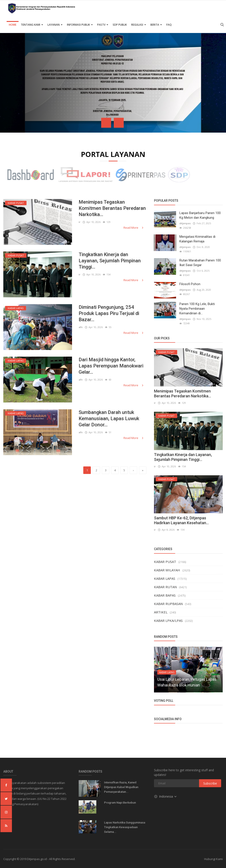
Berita (156, 25)
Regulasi (139, 25)
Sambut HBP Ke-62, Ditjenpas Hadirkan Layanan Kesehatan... (181, 520)
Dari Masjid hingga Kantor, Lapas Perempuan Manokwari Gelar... (111, 366)
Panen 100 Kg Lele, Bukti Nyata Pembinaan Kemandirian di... (197, 309)
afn (81, 327)
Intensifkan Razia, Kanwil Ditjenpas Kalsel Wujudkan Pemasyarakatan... (121, 787)
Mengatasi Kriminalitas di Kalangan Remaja (197, 239)
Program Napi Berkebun (120, 803)
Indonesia (166, 796)
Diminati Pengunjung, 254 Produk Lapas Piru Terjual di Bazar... (109, 313)
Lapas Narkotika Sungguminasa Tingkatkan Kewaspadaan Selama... (125, 827)
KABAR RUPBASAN (168, 604)
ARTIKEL (161, 612)
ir (80, 222)
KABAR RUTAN (165, 587)
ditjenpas (185, 223)
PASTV (103, 25)
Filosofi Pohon (190, 284)
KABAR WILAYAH (167, 570)
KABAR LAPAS (165, 578)
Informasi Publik (80, 25)
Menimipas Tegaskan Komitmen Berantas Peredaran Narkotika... (112, 208)
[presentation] (106, 123)
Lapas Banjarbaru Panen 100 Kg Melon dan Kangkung (200, 215)
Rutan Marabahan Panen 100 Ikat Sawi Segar (200, 263)
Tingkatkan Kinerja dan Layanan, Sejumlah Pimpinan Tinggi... (110, 261)
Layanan (55, 25)
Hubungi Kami (213, 859)
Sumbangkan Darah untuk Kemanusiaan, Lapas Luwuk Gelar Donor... (109, 419)
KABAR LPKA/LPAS (168, 621)
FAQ (169, 25)
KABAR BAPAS (165, 595)
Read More (134, 228)
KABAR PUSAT (165, 562)
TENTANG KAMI (32, 25)
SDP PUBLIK (120, 25)
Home (13, 25)
